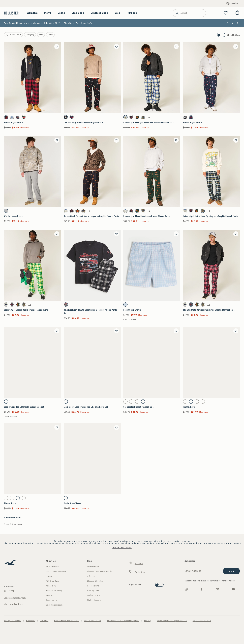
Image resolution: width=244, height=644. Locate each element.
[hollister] (13, 13)
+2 (149, 117)
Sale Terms (30, 621)
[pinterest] (218, 589)
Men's (48, 13)
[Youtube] (233, 589)
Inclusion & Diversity (54, 591)
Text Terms (44, 621)
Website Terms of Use (93, 621)
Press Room (51, 595)
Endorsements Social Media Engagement (123, 621)
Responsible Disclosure (202, 621)
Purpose (132, 13)
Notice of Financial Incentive (224, 581)
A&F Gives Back (52, 581)
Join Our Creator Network (56, 571)
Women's (32, 13)
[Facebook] (202, 589)
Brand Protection (52, 567)
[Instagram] (186, 589)
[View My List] (226, 13)
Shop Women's (71, 23)
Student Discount (94, 600)
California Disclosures (55, 605)
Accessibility (51, 586)
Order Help (91, 576)
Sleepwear (17, 524)
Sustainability (51, 600)
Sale (117, 13)
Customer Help (93, 567)
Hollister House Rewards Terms (66, 621)
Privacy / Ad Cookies (12, 621)
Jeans (61, 13)
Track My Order (93, 591)
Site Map (148, 621)
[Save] (57, 47)
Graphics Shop (99, 13)
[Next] (237, 23)
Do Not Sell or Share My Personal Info (172, 621)
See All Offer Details (122, 548)
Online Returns (93, 586)
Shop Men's (86, 23)
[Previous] (227, 23)
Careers (49, 576)
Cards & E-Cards (94, 595)
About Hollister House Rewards (99, 571)
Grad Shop (78, 13)
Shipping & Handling (95, 581)
